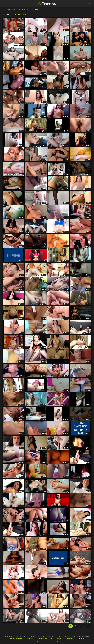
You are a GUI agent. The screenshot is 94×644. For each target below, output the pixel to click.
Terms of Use (30, 639)
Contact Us (80, 639)
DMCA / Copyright (56, 639)
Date (24, 15)
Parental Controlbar (16, 639)
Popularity (17, 15)
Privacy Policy (42, 639)
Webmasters (69, 639)
